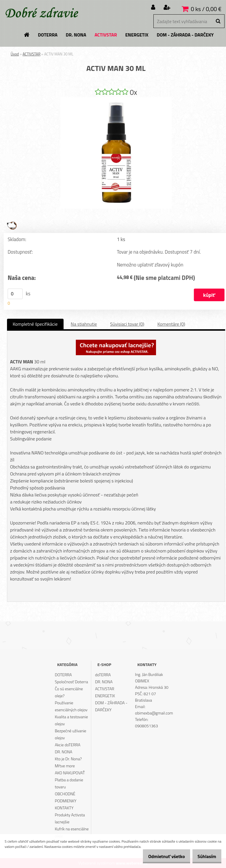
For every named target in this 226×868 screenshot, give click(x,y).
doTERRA (103, 675)
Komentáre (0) (171, 324)
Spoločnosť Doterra (71, 682)
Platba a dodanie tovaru (69, 783)
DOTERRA (63, 675)
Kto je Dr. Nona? (68, 759)
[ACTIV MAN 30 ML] (116, 100)
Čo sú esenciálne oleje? (69, 692)
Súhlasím (205, 856)
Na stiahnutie (84, 324)
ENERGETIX (105, 696)
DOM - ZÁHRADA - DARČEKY (111, 706)
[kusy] (15, 294)
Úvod (15, 54)
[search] (218, 21)
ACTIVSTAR (32, 54)
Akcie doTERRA (68, 745)
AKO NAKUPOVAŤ (70, 773)
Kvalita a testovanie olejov (71, 720)
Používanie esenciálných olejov (71, 706)
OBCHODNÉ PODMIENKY (66, 797)
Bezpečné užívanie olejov (71, 734)
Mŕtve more (65, 766)
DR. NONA (64, 752)
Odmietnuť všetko (160, 856)
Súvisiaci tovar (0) (127, 324)
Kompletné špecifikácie (35, 324)
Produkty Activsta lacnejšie (70, 818)
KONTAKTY (64, 808)
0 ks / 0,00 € (206, 9)
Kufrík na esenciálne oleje (72, 832)
